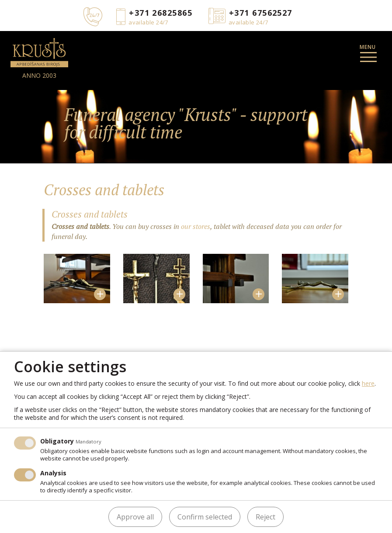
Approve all (135, 517)
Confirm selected (205, 517)
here (368, 383)
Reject (265, 517)
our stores (196, 226)
